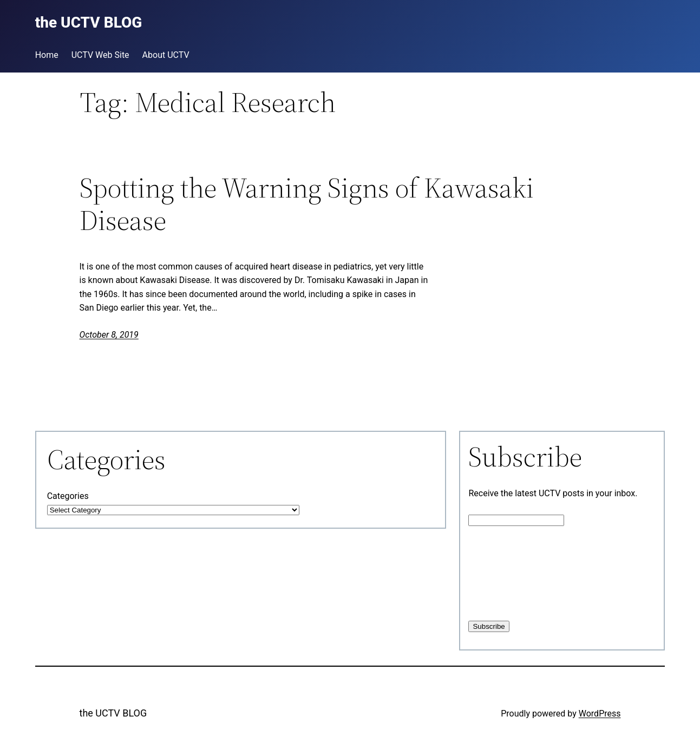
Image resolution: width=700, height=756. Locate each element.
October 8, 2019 (109, 335)
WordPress (600, 714)
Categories (68, 496)
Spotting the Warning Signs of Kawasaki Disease (307, 204)
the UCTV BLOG (113, 713)
